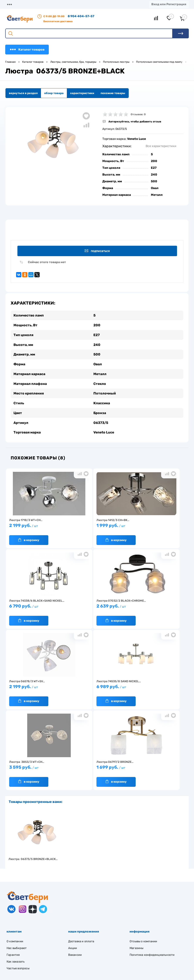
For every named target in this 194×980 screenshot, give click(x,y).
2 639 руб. (35, 607)
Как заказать (16, 879)
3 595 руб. (35, 687)
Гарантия (13, 873)
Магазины (13, 4)
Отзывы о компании (143, 859)
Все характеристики (161, 146)
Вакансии (75, 873)
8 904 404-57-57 (81, 16)
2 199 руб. (35, 526)
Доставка (57, 4)
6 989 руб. (155, 607)
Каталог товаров (27, 49)
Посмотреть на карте (28, 926)
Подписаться (98, 251)
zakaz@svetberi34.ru (27, 950)
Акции (91, 4)
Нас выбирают (17, 866)
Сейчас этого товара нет (47, 263)
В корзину (29, 538)
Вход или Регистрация (169, 4)
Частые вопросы (18, 886)
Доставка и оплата (81, 859)
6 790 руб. (155, 526)
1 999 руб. (95, 526)
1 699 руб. (95, 687)
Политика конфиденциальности (152, 873)
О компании (35, 4)
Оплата (75, 4)
